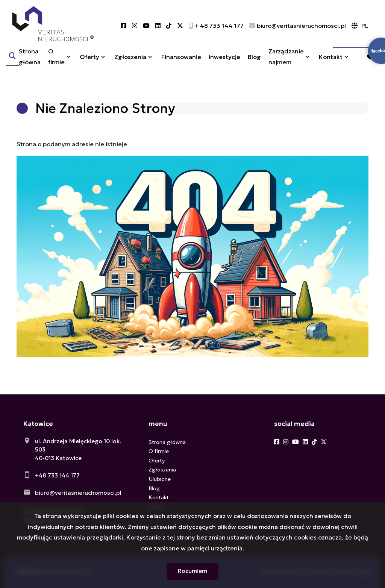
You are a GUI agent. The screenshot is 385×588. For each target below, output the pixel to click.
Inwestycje (224, 61)
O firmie (56, 61)
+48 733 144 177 (57, 475)
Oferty (89, 61)
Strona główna (30, 61)
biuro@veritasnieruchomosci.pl (78, 493)
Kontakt (331, 61)
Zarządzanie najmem (286, 61)
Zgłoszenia (130, 61)
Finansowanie (181, 61)
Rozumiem (192, 571)
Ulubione (160, 479)
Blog (254, 61)
